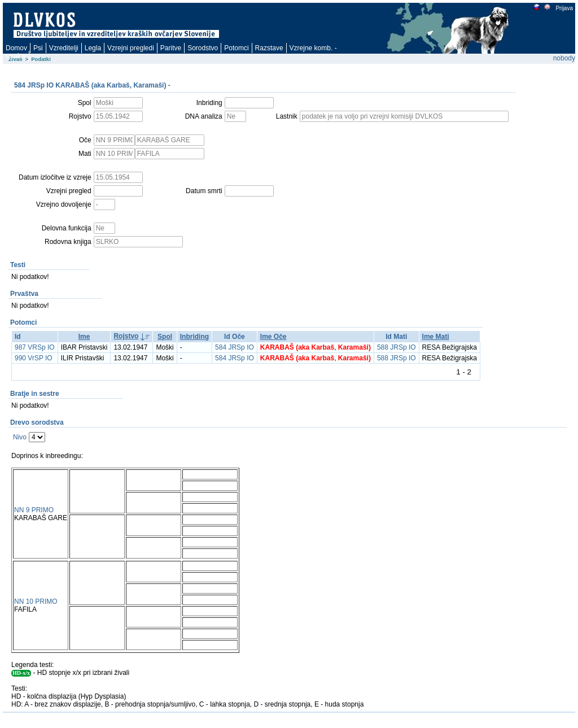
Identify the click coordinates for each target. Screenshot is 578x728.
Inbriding (194, 337)
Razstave (269, 48)
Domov (16, 48)
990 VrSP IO (34, 358)
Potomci (236, 48)
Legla (93, 48)
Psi (38, 48)
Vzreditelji (64, 48)
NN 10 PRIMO (36, 601)
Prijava (564, 8)
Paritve (171, 48)
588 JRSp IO (397, 347)
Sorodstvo (203, 48)
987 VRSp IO (35, 347)
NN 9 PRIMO (34, 510)
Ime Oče (273, 337)
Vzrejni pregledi (131, 48)
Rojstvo (126, 336)
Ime (84, 337)
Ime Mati (436, 337)
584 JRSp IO (235, 347)
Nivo (20, 437)
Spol (165, 337)
